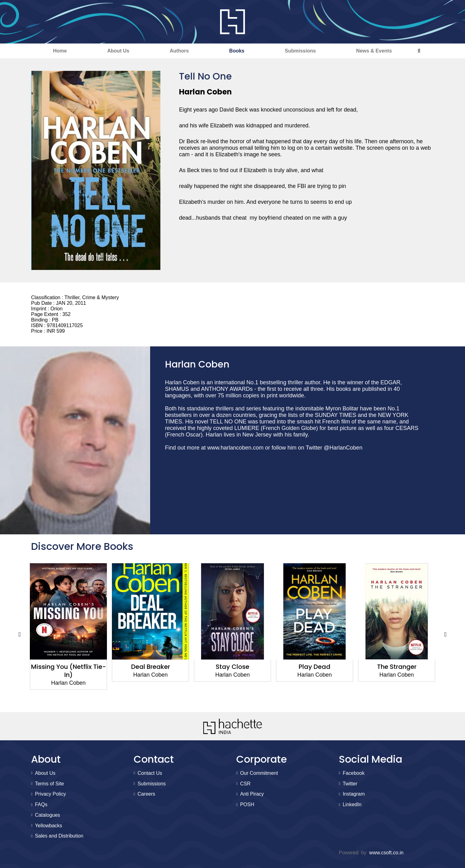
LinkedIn (352, 804)
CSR (245, 784)
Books (237, 51)
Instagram (354, 794)
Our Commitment (259, 773)
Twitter (350, 784)
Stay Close (233, 667)
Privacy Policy (50, 794)
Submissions (300, 51)
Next (445, 635)
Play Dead (315, 667)
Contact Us (150, 773)
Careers (146, 794)
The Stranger (397, 667)
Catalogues (47, 815)
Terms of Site (49, 784)
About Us (118, 51)
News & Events (374, 51)
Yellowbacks (48, 826)
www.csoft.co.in (386, 853)
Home (60, 51)
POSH (247, 804)
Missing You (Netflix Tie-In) (69, 671)
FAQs (41, 804)
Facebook (353, 773)
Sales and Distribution (59, 836)
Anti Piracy (252, 794)
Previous (20, 635)
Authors (179, 51)
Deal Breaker (151, 667)
